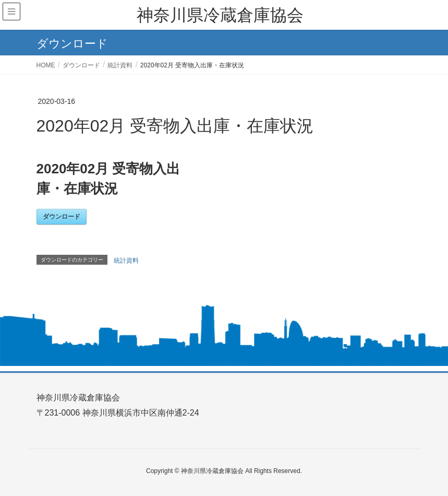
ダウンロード (62, 217)
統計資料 (126, 261)
